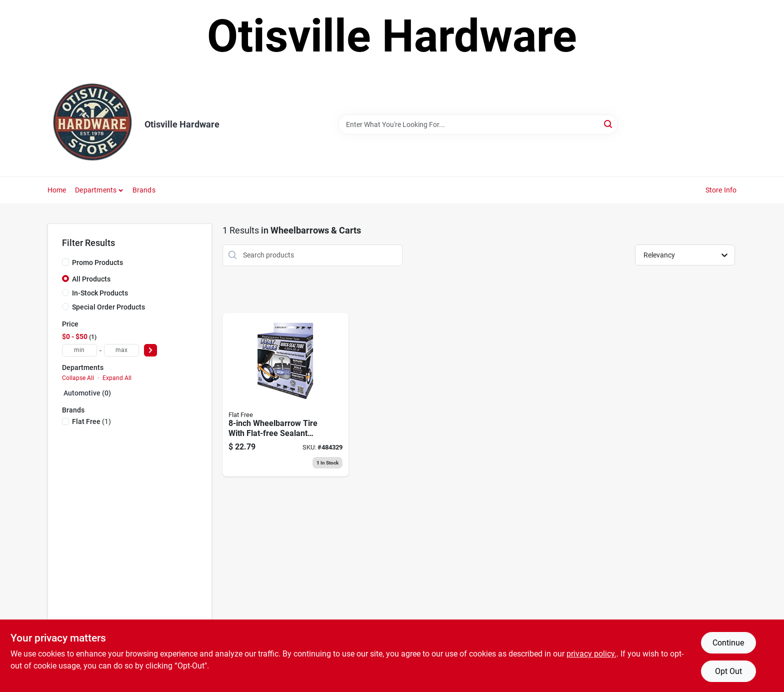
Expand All (117, 378)
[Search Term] (478, 124)
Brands (144, 190)
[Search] (609, 124)
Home (57, 190)
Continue (728, 643)
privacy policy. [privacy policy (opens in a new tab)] (591, 654)
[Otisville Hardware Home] (92, 124)
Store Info (721, 190)
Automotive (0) (87, 393)
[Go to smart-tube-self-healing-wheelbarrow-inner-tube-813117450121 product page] (285, 395)
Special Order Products (108, 307)
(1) (91, 421)
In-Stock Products (100, 293)
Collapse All (78, 378)
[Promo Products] (65, 262)
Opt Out (728, 671)
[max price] (121, 350)
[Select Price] (150, 350)
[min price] (79, 350)
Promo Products (97, 262)
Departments (96, 190)
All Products (91, 279)
